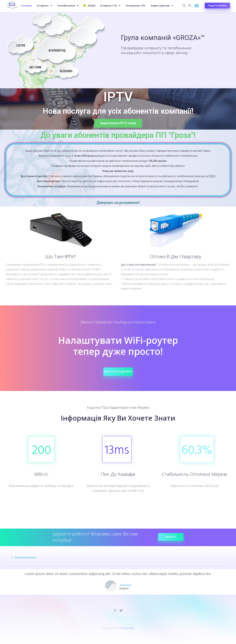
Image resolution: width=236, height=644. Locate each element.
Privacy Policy (127, 628)
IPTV (118, 97)
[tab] (118, 558)
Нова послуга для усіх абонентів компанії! (118, 111)
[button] (118, 121)
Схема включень (25, 557)
